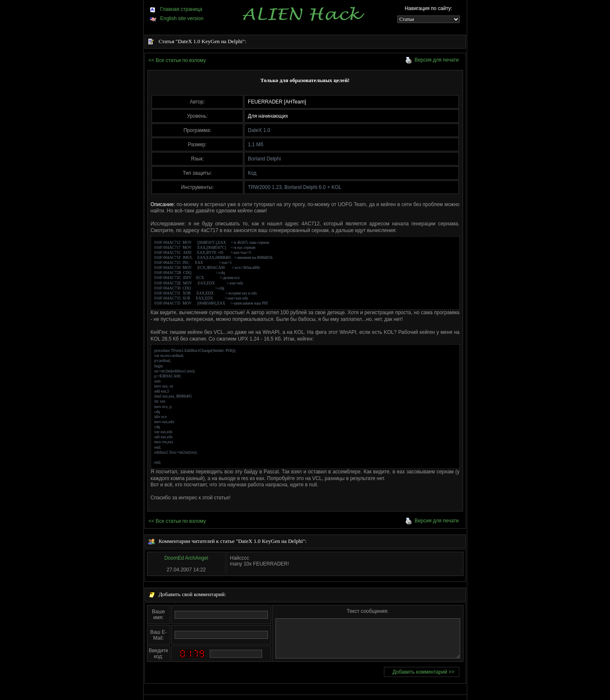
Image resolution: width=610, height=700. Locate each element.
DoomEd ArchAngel (186, 558)
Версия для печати (432, 60)
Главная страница (176, 9)
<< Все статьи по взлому (177, 60)
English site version (176, 18)
